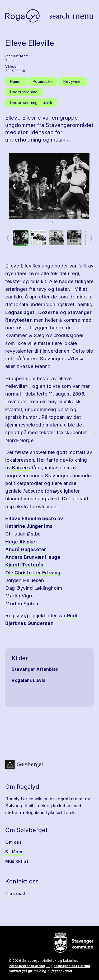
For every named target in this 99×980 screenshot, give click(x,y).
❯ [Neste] (85, 186)
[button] (49, 186)
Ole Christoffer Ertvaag (33, 573)
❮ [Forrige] (14, 186)
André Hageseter (26, 549)
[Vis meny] (83, 16)
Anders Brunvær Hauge (33, 557)
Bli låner (14, 852)
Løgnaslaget (20, 312)
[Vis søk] (59, 16)
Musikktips (17, 861)
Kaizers (20, 468)
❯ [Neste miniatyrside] (91, 238)
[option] (21, 238)
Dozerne (48, 312)
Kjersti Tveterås (24, 565)
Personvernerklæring (27, 966)
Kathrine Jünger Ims (29, 526)
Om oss (13, 842)
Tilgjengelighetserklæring (68, 966)
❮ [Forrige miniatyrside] (8, 238)
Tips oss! (15, 893)
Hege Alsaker (21, 542)
